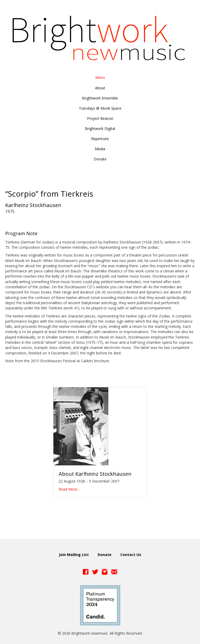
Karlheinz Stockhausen (33, 205)
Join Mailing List (74, 555)
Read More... (69, 489)
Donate (105, 555)
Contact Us (131, 555)
